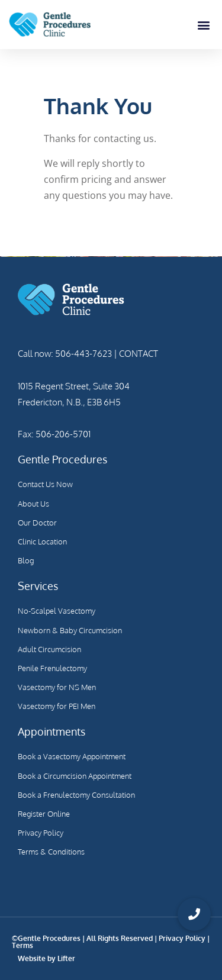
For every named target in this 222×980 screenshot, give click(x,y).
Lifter (66, 958)
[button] (203, 25)
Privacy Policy (182, 938)
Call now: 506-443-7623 (65, 354)
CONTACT (138, 354)
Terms (22, 945)
